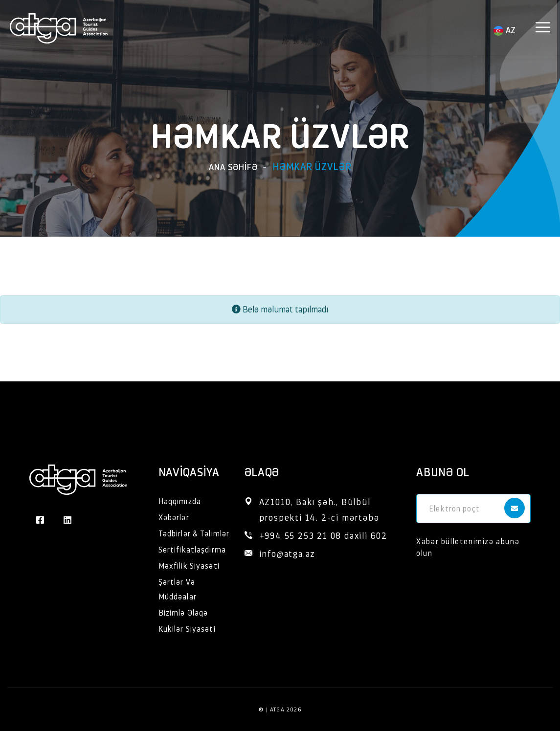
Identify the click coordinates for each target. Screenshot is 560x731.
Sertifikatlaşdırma (192, 549)
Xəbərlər (174, 517)
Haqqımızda (180, 501)
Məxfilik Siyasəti (189, 565)
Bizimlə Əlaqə (183, 612)
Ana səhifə (233, 166)
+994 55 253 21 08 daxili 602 (323, 535)
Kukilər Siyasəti (187, 629)
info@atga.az (288, 553)
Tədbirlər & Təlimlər (194, 533)
